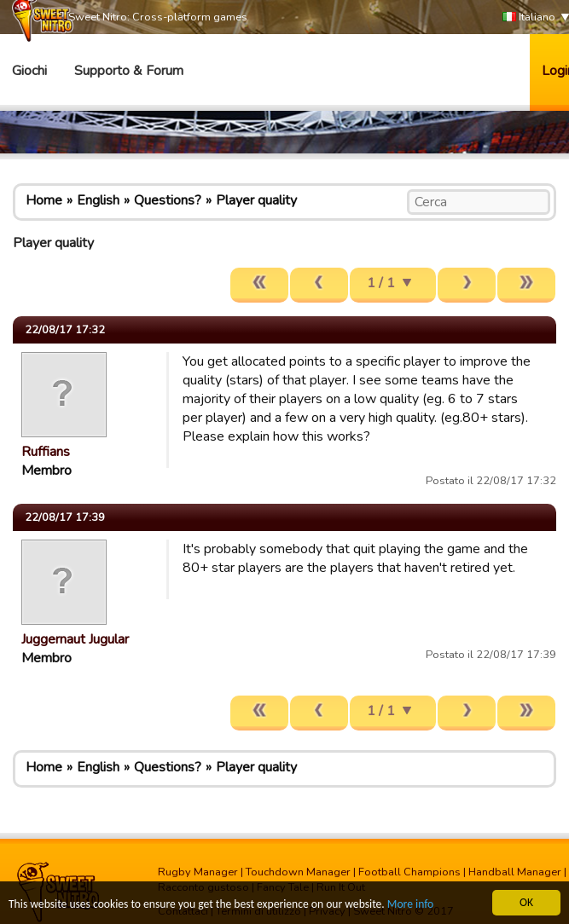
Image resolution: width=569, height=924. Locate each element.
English (98, 200)
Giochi (29, 71)
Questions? (168, 200)
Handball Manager (515, 872)
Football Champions (409, 872)
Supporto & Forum (129, 71)
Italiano (529, 17)
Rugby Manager (198, 872)
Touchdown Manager (298, 872)
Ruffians (46, 452)
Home (44, 200)
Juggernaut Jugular (75, 639)
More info (410, 905)
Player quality (256, 200)
